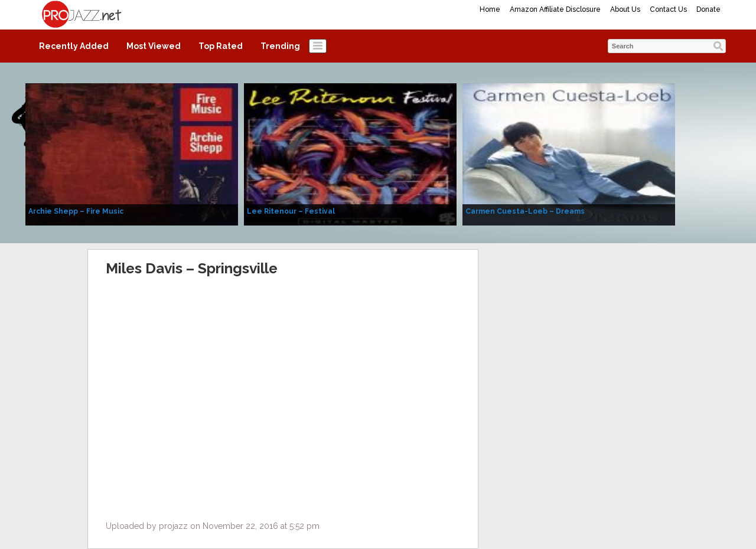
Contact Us (668, 9)
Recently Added (74, 46)
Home (490, 9)
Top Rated (221, 46)
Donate (708, 9)
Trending (280, 46)
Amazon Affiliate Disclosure (555, 9)
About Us (625, 9)
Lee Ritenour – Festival (291, 211)
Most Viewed (154, 46)
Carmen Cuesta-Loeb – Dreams (525, 211)
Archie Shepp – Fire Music (76, 211)
